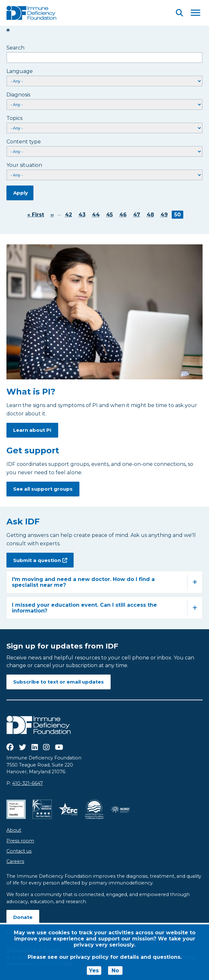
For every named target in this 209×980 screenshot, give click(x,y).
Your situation (24, 165)
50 (179, 215)
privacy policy (89, 957)
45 (111, 215)
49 (165, 215)
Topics (14, 118)
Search (15, 48)
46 (124, 215)
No (115, 971)
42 (70, 215)
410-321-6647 (27, 783)
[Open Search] (179, 13)
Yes (94, 971)
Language (20, 71)
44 (97, 215)
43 (83, 215)
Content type (24, 142)
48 (152, 215)
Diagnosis (18, 95)
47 (138, 215)
